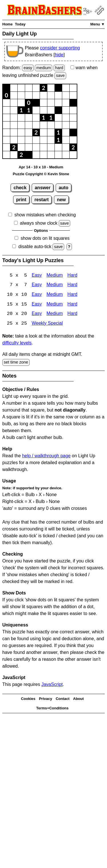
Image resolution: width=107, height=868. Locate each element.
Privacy (45, 700)
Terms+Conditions (53, 709)
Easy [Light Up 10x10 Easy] (37, 295)
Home (7, 24)
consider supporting (60, 48)
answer (43, 188)
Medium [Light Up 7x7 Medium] (55, 285)
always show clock (39, 223)
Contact (62, 700)
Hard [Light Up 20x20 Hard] (72, 315)
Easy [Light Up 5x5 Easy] (37, 276)
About (78, 700)
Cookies (28, 700)
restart (42, 200)
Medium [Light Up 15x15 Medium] (55, 305)
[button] (6, 88)
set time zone (16, 363)
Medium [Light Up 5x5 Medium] (55, 276)
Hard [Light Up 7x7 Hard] (72, 285)
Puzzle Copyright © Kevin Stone (41, 174)
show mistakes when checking (45, 215)
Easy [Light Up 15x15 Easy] (37, 305)
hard (59, 68)
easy (28, 68)
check (20, 188)
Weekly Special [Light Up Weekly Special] (47, 324)
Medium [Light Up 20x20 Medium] (55, 315)
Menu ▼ (98, 24)
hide (59, 55)
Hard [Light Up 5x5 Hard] (72, 276)
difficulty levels (17, 344)
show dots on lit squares (45, 238)
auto (64, 188)
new (61, 200)
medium (44, 68)
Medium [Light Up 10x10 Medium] (55, 295)
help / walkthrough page (46, 456)
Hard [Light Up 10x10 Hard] (72, 295)
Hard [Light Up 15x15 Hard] (72, 305)
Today (20, 24)
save (60, 75)
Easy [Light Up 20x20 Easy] (37, 315)
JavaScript (52, 685)
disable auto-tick (35, 247)
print (21, 200)
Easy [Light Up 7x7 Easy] (37, 285)
